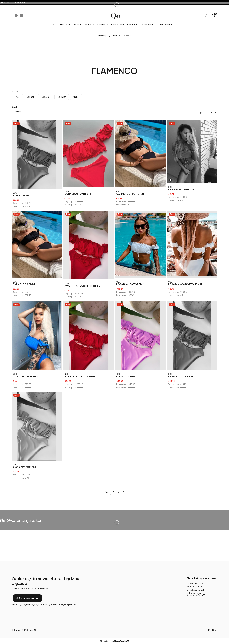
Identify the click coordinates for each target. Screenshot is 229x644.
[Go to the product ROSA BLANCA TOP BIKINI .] (140, 244)
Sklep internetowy (113, 641)
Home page (103, 36)
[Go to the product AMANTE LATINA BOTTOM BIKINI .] (89, 245)
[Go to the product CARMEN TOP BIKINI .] (37, 244)
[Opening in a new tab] (16, 16)
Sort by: (15, 107)
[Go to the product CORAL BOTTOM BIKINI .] (89, 154)
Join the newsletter (27, 598)
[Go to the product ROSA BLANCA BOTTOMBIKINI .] (192, 244)
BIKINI (115, 36)
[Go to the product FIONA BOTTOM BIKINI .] (192, 336)
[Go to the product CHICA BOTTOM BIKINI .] (192, 152)
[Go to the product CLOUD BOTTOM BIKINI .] (37, 336)
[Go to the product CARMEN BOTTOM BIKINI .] (140, 154)
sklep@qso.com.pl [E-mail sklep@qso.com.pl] (195, 590)
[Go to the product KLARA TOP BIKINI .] (140, 336)
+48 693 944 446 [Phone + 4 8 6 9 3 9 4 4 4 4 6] (195, 583)
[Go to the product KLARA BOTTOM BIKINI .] (37, 426)
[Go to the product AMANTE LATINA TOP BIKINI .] (89, 336)
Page (200, 113)
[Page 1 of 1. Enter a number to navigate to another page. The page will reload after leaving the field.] (207, 113)
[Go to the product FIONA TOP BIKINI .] (37, 155)
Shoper (31, 630)
